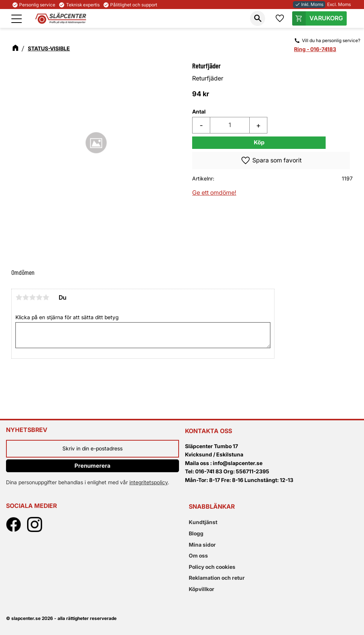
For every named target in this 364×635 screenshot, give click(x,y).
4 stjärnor (39, 297)
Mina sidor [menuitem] (202, 545)
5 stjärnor (46, 297)
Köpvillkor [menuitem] (202, 589)
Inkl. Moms (309, 4)
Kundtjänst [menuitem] (203, 522)
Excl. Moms (339, 4)
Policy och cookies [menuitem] (212, 567)
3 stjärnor (32, 297)
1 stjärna (19, 297)
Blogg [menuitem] (196, 533)
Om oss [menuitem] (198, 555)
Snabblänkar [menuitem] (212, 506)
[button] (17, 19)
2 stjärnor (26, 297)
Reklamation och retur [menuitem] (217, 578)
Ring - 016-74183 (315, 49)
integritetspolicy (149, 482)
